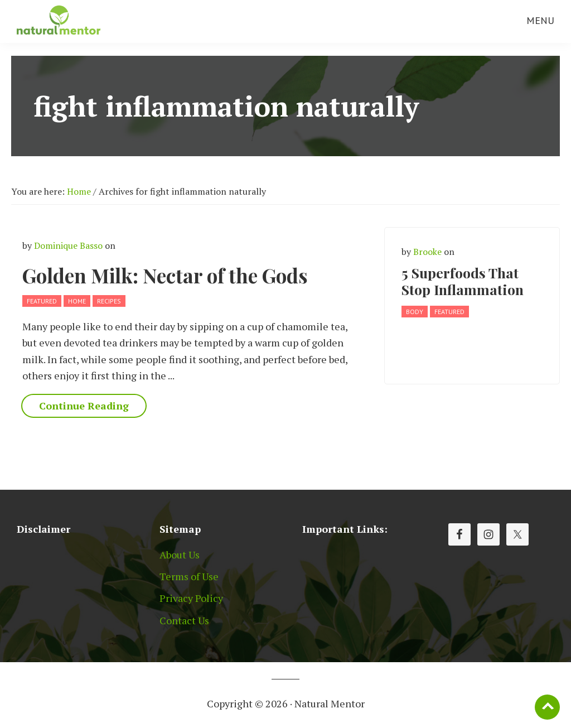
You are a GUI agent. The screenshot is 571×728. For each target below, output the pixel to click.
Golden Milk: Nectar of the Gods (165, 275)
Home (77, 301)
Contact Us (184, 620)
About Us (180, 555)
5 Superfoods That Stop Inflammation (463, 281)
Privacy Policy (191, 598)
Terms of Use (189, 576)
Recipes (109, 301)
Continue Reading (84, 406)
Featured (42, 301)
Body (415, 312)
